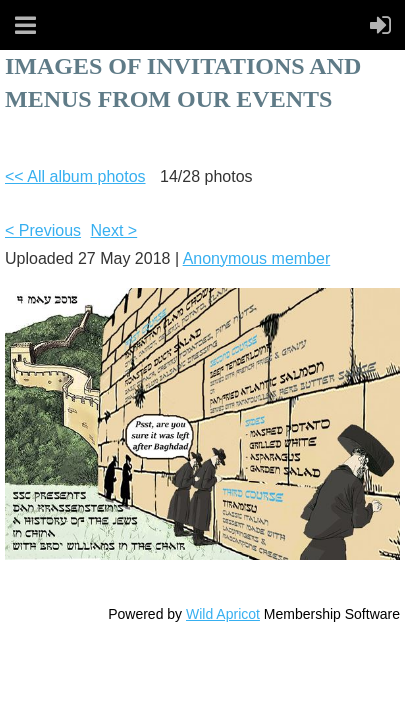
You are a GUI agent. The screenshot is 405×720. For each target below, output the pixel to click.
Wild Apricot (223, 614)
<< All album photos (75, 176)
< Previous (43, 230)
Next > (114, 230)
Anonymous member (257, 258)
